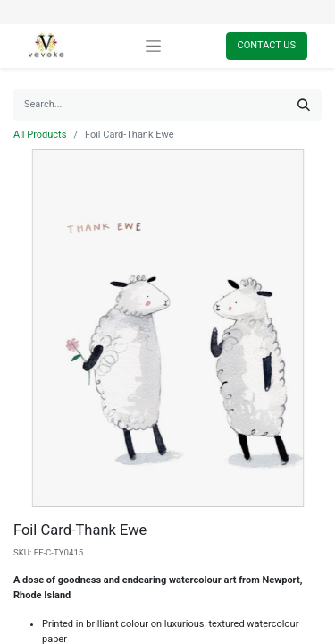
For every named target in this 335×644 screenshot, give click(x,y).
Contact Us (267, 45)
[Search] (304, 105)
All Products (40, 135)
